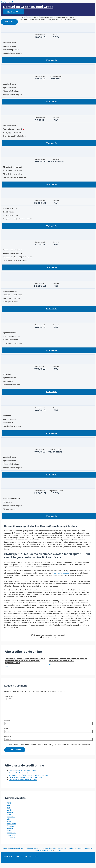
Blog (6, 667)
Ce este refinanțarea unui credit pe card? (25, 777)
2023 (9, 821)
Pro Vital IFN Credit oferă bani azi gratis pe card (28, 773)
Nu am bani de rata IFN (44, 850)
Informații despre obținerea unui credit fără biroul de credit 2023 (68, 660)
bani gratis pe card (61, 573)
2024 (9, 815)
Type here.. (9, 696)
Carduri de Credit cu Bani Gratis (28, 7)
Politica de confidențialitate (13, 848)
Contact (58, 850)
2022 (9, 831)
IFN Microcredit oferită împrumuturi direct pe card (29, 775)
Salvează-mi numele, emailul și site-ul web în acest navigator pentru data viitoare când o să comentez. (49, 745)
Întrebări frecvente (75, 848)
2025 (9, 803)
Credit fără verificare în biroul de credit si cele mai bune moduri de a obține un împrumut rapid (25, 661)
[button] (9, 22)
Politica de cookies (32, 848)
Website (7, 737)
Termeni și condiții (49, 848)
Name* (7, 721)
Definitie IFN (89, 848)
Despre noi (62, 848)
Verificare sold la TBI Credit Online (22, 771)
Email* (7, 729)
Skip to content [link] (7, 2)
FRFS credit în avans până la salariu (23, 780)
